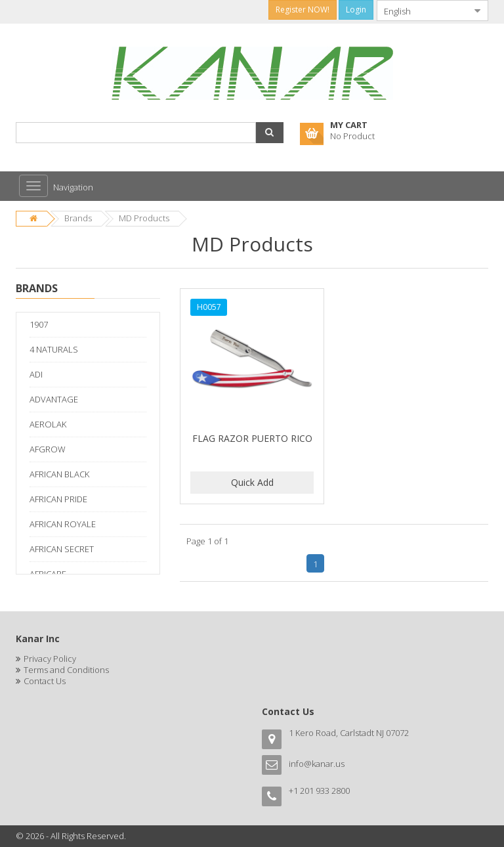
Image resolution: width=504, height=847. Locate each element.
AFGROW (48, 449)
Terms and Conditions (66, 670)
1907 (39, 324)
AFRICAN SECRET (62, 549)
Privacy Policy (50, 659)
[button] (270, 133)
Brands (78, 218)
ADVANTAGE (54, 399)
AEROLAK (48, 424)
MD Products (144, 218)
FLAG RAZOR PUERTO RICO (252, 438)
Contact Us (45, 681)
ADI (36, 374)
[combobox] (422, 11)
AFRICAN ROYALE (63, 524)
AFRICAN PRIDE (58, 499)
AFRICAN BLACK (59, 474)
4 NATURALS (54, 349)
